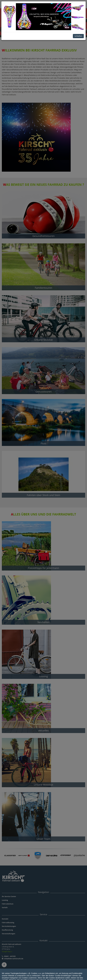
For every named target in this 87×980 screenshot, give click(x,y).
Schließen (78, 36)
